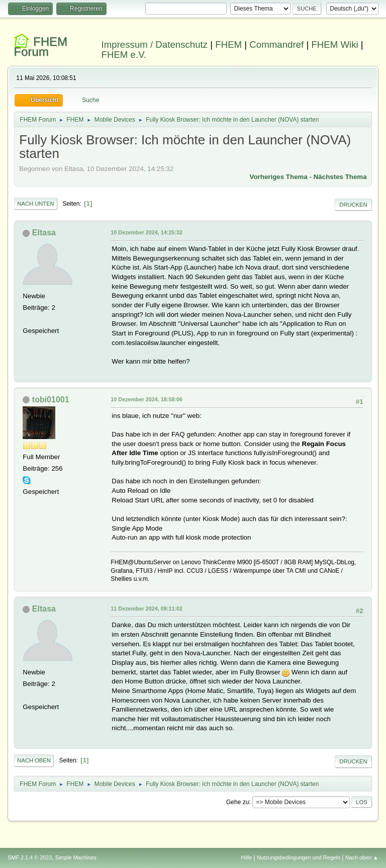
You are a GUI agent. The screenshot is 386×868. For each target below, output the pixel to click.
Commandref (276, 45)
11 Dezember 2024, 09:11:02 (147, 609)
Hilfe (247, 857)
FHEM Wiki (334, 45)
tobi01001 (51, 400)
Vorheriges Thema (279, 177)
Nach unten (35, 204)
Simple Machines (76, 857)
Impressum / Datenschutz (155, 45)
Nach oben (34, 760)
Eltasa (44, 233)
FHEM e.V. (124, 55)
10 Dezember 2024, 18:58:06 (147, 399)
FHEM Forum (40, 47)
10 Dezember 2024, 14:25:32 (147, 232)
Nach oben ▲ (362, 857)
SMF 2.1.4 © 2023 (30, 857)
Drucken (353, 205)
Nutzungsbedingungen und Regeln (299, 857)
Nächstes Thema (340, 177)
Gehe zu (237, 802)
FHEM (228, 45)
